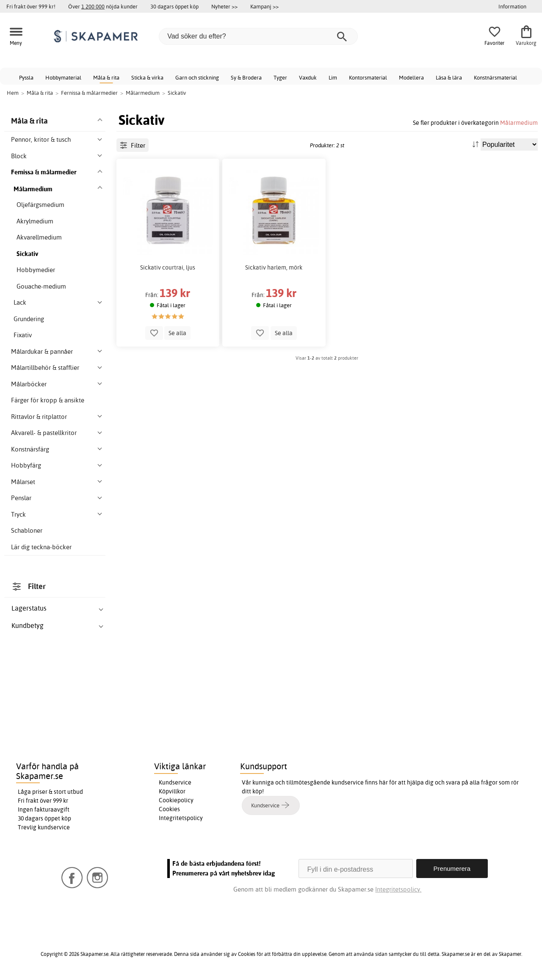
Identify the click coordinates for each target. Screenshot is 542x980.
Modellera (411, 77)
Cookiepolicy (176, 800)
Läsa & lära (449, 77)
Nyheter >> (224, 6)
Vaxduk (308, 77)
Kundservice (175, 782)
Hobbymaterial (63, 77)
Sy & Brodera (246, 77)
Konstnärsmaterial (495, 77)
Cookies (169, 809)
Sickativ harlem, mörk (274, 267)
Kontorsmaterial (368, 77)
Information (512, 6)
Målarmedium (519, 122)
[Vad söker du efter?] (258, 36)
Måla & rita (106, 77)
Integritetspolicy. (398, 889)
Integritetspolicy (181, 818)
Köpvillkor (172, 791)
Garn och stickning (197, 77)
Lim (333, 77)
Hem (13, 93)
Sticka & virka (147, 77)
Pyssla (26, 77)
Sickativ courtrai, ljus (168, 267)
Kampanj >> (264, 6)
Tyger (280, 77)
